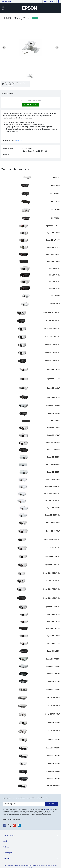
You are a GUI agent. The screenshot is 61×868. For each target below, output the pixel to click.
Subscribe (51, 804)
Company (6, 859)
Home (46, 2)
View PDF (20, 140)
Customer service (9, 835)
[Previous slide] (4, 47)
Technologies (7, 853)
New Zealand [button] (6, 2)
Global (53, 2)
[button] (30, 76)
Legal (5, 841)
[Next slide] (57, 47)
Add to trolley (31, 105)
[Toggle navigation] (3, 8)
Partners (6, 847)
